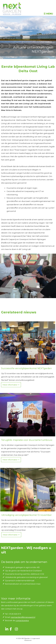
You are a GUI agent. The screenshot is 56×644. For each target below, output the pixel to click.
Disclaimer (28, 640)
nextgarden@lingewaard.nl (23, 617)
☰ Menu (48, 14)
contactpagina (22, 620)
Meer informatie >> (11, 385)
